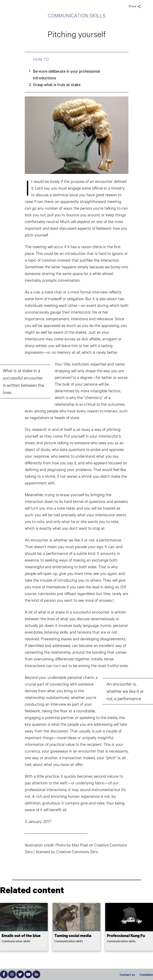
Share (135, 6)
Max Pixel (80, 845)
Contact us (127, 974)
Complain (146, 974)
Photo (61, 845)
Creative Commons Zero (77, 852)
